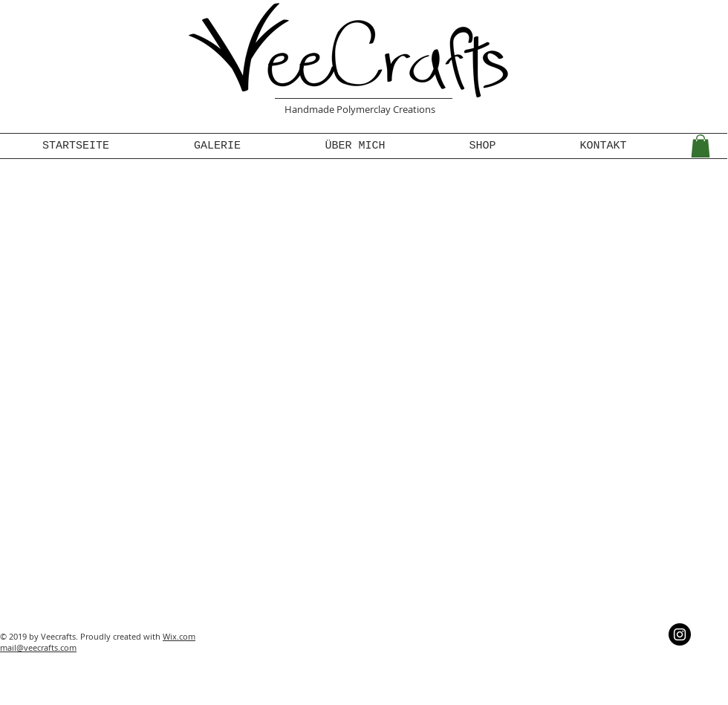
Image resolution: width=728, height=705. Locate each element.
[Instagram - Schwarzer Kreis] (680, 634)
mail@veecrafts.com (38, 647)
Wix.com (179, 636)
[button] (701, 146)
